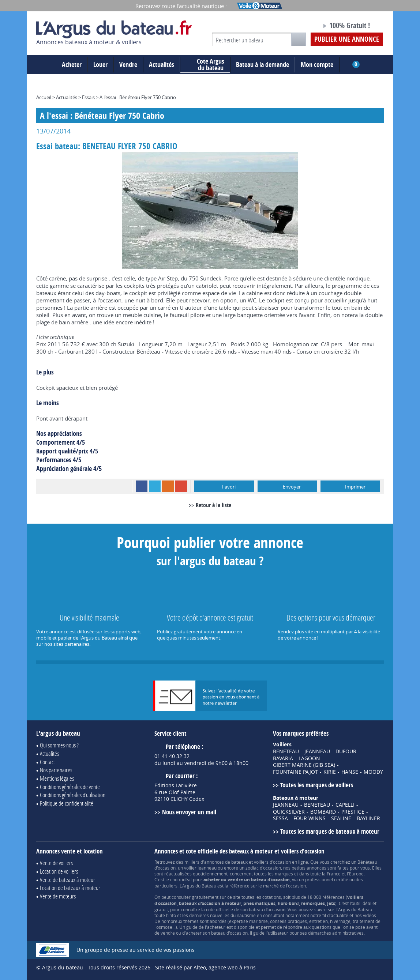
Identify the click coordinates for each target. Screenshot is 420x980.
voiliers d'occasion (272, 862)
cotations (272, 897)
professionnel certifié (327, 879)
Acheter (72, 65)
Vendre (128, 65)
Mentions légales (57, 778)
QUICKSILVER (289, 812)
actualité (340, 915)
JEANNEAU (317, 751)
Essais (88, 97)
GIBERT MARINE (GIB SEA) (304, 765)
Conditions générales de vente (70, 787)
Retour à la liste (213, 505)
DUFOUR (346, 751)
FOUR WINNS (310, 818)
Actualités (162, 65)
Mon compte (317, 65)
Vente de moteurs (58, 896)
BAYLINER (368, 818)
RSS (168, 486)
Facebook (142, 486)
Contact (47, 762)
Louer (100, 65)
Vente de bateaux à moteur (67, 880)
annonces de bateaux (226, 862)
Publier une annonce (347, 39)
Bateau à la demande (262, 65)
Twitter (155, 486)
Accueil (44, 97)
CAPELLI (345, 805)
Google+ (181, 486)
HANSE (350, 772)
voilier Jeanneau (200, 868)
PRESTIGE (353, 812)
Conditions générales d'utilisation (73, 795)
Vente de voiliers (56, 863)
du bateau (205, 65)
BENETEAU (286, 751)
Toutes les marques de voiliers (317, 785)
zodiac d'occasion (263, 868)
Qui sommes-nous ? (59, 745)
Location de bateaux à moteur (70, 888)
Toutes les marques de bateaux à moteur (330, 831)
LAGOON (309, 758)
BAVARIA (283, 758)
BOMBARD (323, 812)
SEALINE (341, 818)
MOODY (373, 772)
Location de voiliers (59, 871)
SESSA (280, 818)
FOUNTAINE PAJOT (295, 772)
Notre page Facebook (302, 27)
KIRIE (330, 772)
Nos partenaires (56, 770)
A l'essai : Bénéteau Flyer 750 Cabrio (138, 97)
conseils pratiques (288, 921)
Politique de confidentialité (67, 803)
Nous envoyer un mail (189, 812)
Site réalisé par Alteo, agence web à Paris (205, 967)
